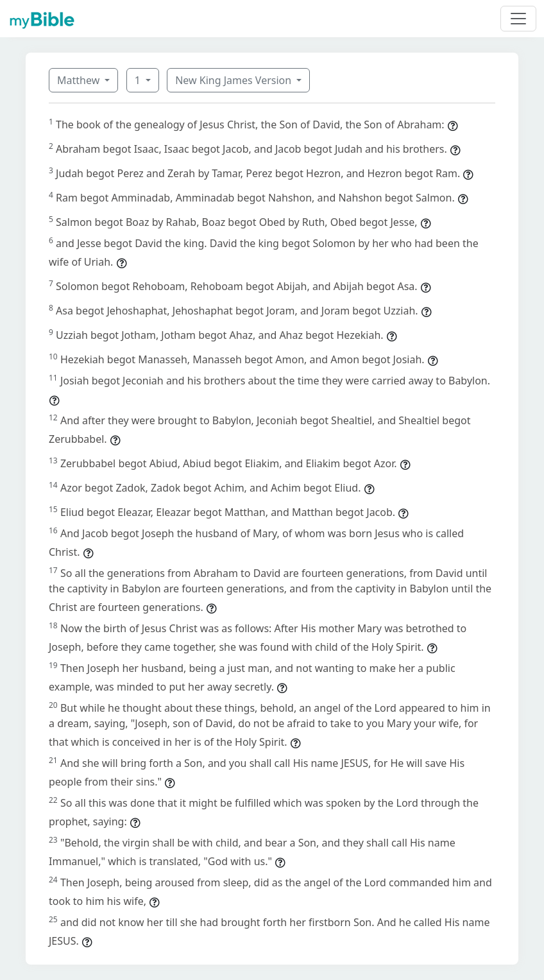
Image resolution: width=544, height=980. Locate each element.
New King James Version (234, 80)
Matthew (80, 80)
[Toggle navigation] (518, 19)
